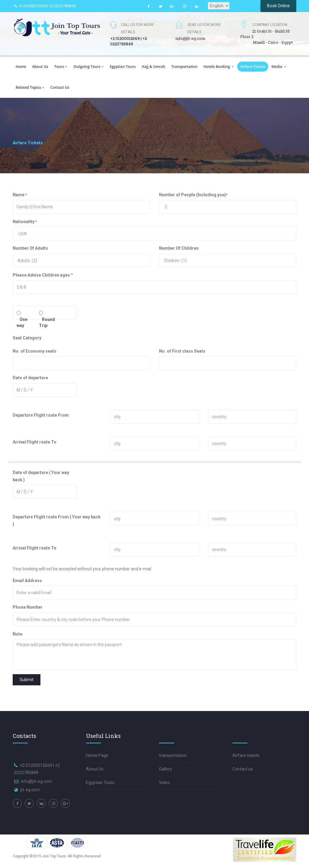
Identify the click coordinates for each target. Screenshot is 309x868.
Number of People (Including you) (193, 195)
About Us (95, 769)
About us (40, 67)
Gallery (166, 769)
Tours (61, 67)
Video (164, 783)
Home (21, 67)
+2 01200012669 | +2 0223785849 (45, 6)
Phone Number (50, 607)
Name (20, 195)
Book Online (278, 6)
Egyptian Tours (100, 783)
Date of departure (30, 378)
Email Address (46, 581)
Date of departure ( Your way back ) (41, 476)
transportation (184, 67)
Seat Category (27, 338)
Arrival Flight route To (35, 442)
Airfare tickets (253, 67)
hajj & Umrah (154, 67)
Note (18, 634)
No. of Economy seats (35, 351)
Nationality (25, 222)
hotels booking (219, 67)
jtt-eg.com (30, 790)
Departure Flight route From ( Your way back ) (57, 520)
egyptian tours (123, 67)
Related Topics (30, 87)
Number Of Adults (30, 248)
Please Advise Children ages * (43, 275)
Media (279, 67)
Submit (27, 680)
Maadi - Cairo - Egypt (273, 42)
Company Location (270, 25)
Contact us (60, 87)
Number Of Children (179, 248)
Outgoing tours (88, 67)
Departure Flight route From (41, 415)
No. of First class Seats (182, 351)
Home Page (97, 755)
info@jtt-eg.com (190, 38)
